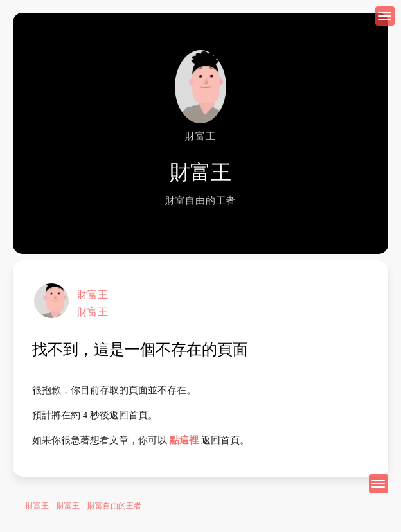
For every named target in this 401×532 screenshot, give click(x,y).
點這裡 (184, 440)
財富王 (93, 295)
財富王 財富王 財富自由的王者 (84, 506)
